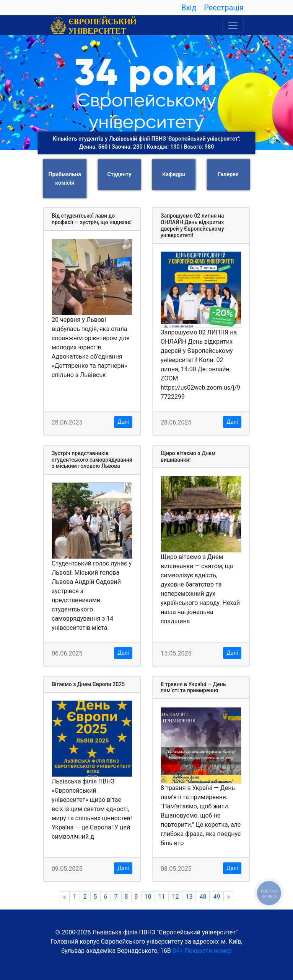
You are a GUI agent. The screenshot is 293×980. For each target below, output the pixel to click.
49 (216, 897)
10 (148, 897)
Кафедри (174, 175)
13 (189, 897)
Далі (123, 422)
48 (203, 897)
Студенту (119, 175)
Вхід (189, 8)
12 (176, 897)
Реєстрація (224, 8)
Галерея (228, 175)
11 (162, 897)
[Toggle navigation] (233, 25)
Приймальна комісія (65, 179)
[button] (22, 93)
